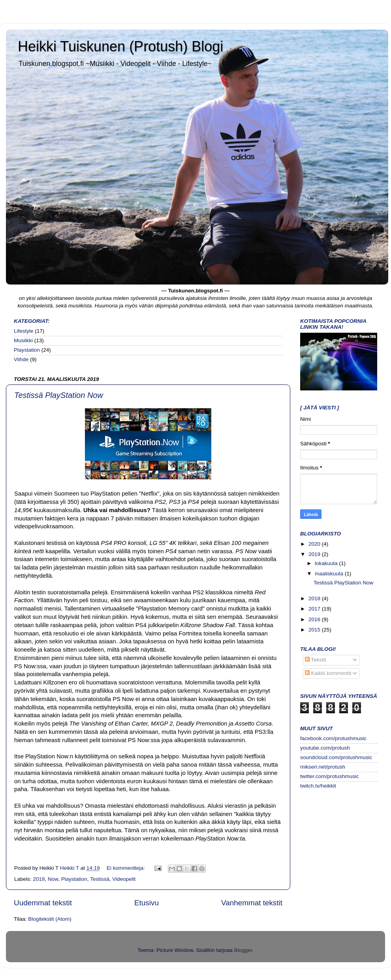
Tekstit (316, 660)
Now (53, 879)
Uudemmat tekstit (43, 903)
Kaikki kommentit (328, 673)
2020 (315, 544)
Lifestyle (24, 331)
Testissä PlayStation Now (59, 395)
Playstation (27, 350)
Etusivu (147, 903)
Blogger (243, 950)
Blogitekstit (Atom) (50, 919)
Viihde (21, 359)
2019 (39, 879)
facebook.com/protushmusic (333, 738)
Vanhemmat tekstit (252, 903)
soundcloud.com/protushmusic (336, 757)
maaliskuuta (330, 574)
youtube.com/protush (325, 748)
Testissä (100, 879)
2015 (315, 630)
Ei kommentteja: (127, 868)
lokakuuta (327, 563)
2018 (315, 598)
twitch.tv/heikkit (318, 786)
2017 (315, 609)
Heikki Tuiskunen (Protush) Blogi (120, 46)
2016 (315, 619)
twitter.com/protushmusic (330, 776)
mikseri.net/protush (323, 767)
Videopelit (124, 879)
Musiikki (23, 340)
